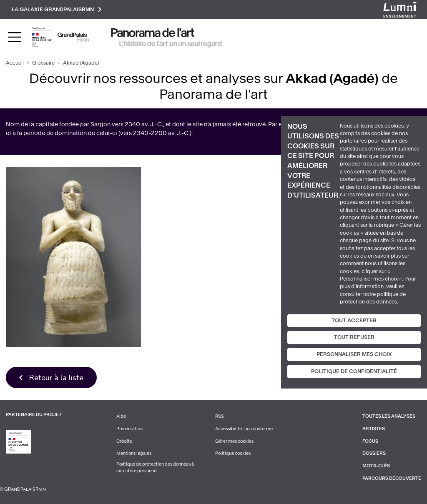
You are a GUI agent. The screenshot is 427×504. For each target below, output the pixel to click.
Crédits (124, 441)
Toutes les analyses (389, 416)
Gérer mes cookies (234, 441)
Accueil (15, 63)
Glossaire (43, 63)
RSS (220, 416)
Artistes (374, 429)
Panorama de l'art (153, 33)
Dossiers (374, 453)
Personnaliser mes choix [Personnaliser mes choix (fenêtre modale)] (354, 354)
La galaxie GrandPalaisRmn (57, 9)
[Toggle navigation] (15, 37)
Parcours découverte (392, 478)
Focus (370, 441)
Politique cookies (233, 453)
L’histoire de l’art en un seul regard (171, 44)
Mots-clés (376, 466)
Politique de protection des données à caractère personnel (155, 468)
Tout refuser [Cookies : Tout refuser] (354, 337)
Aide (121, 416)
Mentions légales (134, 453)
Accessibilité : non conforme (244, 429)
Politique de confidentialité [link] (354, 371)
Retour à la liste (56, 377)
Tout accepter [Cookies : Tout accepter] (354, 320)
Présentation (129, 429)
